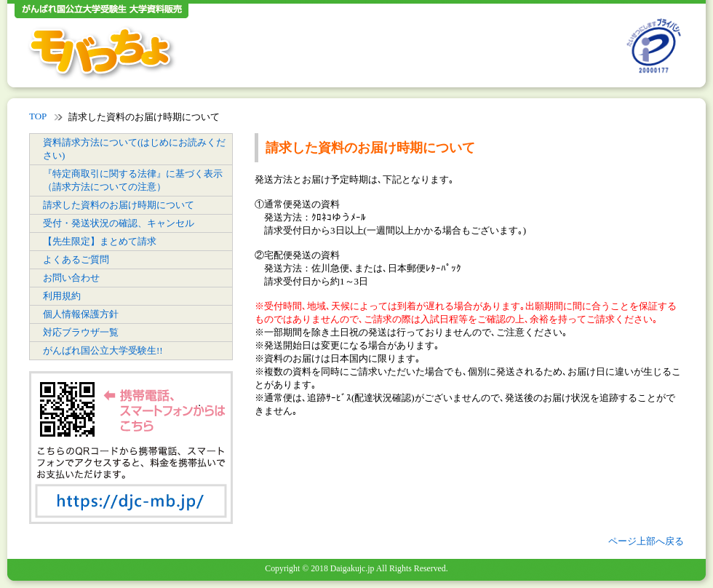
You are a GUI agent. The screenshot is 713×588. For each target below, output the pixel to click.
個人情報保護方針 (81, 314)
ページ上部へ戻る (646, 541)
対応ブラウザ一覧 (81, 332)
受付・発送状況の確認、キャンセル (119, 223)
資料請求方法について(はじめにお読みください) (134, 149)
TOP (38, 116)
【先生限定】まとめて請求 (100, 241)
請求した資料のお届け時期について (119, 205)
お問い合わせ (71, 278)
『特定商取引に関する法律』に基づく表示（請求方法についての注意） (133, 180)
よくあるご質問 (76, 259)
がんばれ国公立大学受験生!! (103, 350)
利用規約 (62, 296)
